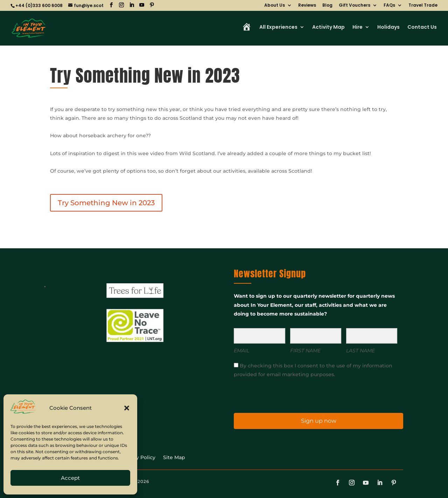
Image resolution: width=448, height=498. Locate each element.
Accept (70, 478)
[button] (127, 408)
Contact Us (422, 27)
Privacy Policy (138, 458)
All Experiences (278, 27)
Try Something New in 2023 (106, 203)
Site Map (174, 458)
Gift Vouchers (355, 6)
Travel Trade (423, 6)
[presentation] (277, 395)
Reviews (307, 6)
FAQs (389, 6)
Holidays (388, 27)
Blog (327, 6)
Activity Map (328, 27)
